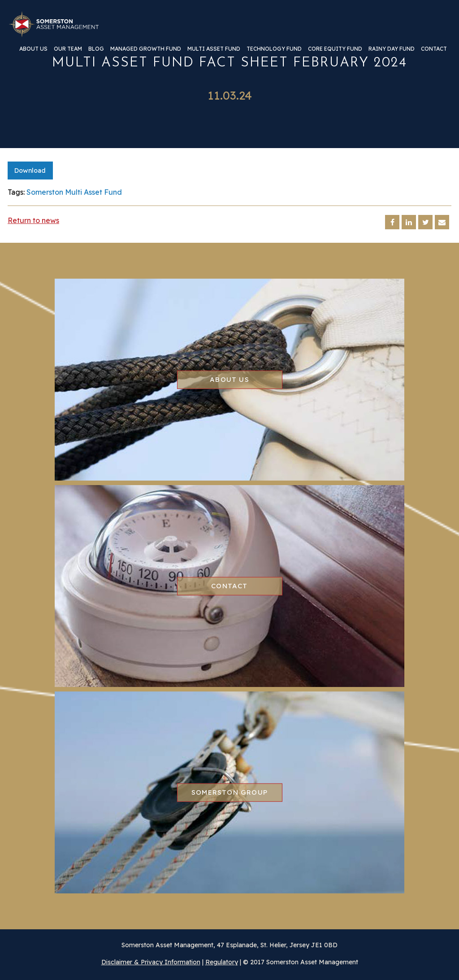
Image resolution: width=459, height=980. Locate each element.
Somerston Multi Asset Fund (74, 192)
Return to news (33, 220)
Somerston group (229, 792)
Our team (68, 49)
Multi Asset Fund (214, 49)
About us (33, 49)
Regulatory (222, 962)
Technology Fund (274, 49)
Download (30, 171)
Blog (96, 49)
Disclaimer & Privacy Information (151, 962)
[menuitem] (33, 52)
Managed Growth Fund (146, 49)
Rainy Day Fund (392, 49)
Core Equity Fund (335, 49)
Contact (434, 49)
